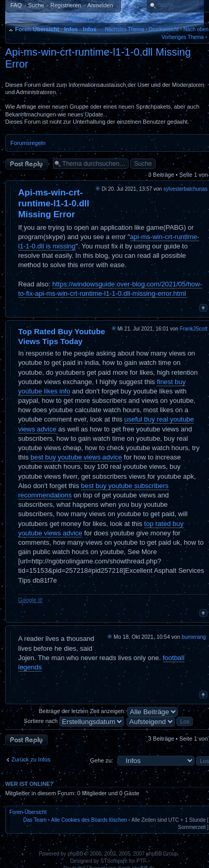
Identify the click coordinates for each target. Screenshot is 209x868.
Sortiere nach (74, 721)
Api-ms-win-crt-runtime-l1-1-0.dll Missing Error (54, 204)
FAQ (16, 5)
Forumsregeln (28, 143)
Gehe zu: (101, 760)
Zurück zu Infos (31, 759)
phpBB (75, 854)
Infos (71, 29)
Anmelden (100, 5)
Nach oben (196, 29)
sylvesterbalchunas (185, 189)
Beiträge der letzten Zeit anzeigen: (109, 711)
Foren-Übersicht (37, 29)
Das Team (35, 820)
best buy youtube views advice (76, 457)
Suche (36, 5)
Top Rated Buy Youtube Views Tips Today (62, 336)
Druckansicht (164, 29)
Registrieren (66, 5)
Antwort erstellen (26, 164)
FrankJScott (194, 329)
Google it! (30, 600)
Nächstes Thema (124, 29)
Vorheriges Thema (183, 37)
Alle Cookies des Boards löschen (89, 820)
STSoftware (114, 861)
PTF (141, 861)
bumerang (194, 637)
